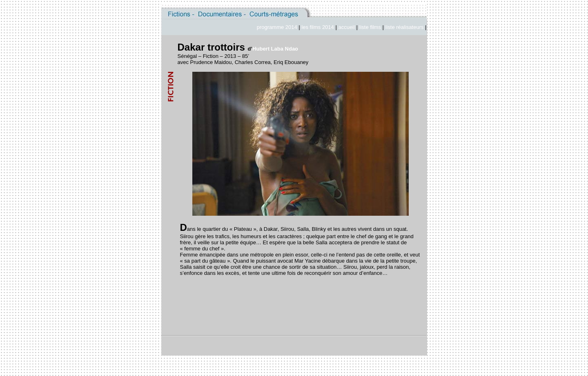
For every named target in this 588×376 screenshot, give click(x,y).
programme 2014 (277, 27)
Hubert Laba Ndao (275, 49)
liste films (370, 27)
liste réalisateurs (405, 27)
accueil (347, 27)
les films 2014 (317, 27)
